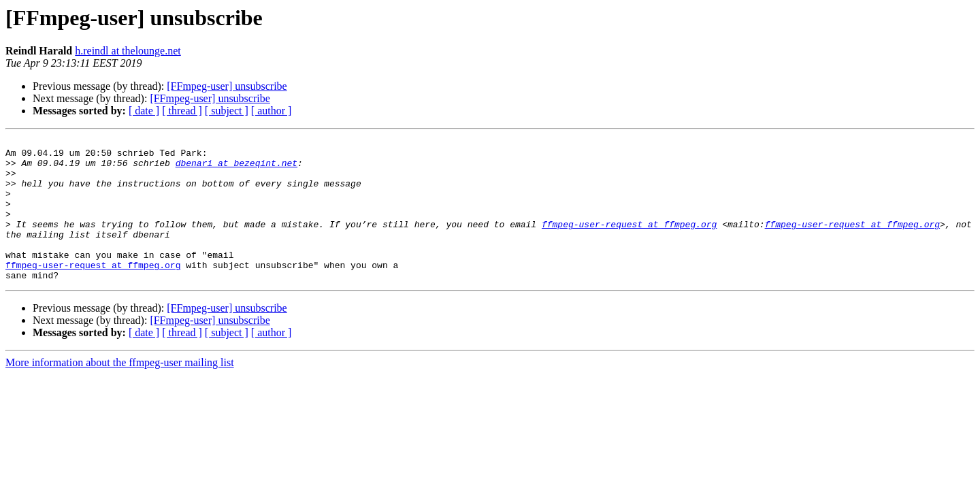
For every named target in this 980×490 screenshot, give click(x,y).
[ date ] (144, 111)
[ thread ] (182, 111)
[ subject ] (227, 111)
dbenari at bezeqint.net (236, 169)
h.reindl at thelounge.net (128, 51)
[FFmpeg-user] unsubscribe (227, 86)
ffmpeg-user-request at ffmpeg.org (629, 242)
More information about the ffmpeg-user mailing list (120, 391)
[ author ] (272, 111)
